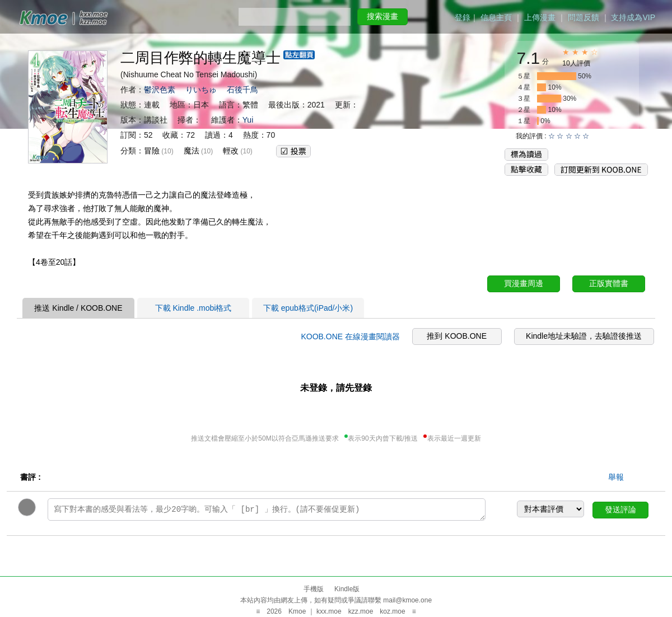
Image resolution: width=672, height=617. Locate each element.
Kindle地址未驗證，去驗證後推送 (584, 336)
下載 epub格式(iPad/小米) (308, 308)
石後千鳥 (242, 90)
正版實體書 (609, 283)
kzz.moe (361, 611)
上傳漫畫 (540, 17)
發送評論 (620, 510)
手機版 (314, 589)
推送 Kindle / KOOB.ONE (78, 308)
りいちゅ (201, 90)
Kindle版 (347, 589)
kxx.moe (329, 611)
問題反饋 (584, 17)
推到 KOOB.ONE (457, 336)
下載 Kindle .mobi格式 (193, 308)
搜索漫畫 (382, 16)
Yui (248, 120)
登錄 (463, 17)
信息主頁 (496, 17)
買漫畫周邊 (524, 283)
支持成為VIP (633, 17)
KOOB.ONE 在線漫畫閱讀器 (350, 336)
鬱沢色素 (160, 90)
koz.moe (392, 611)
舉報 (616, 477)
